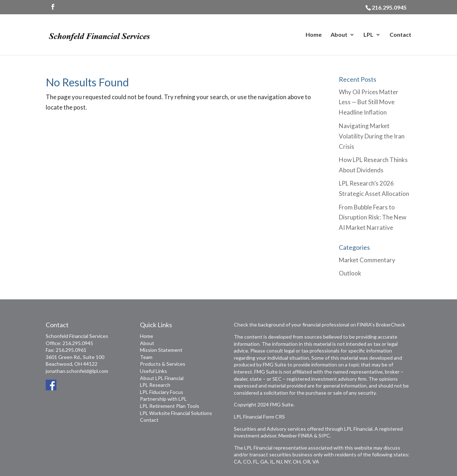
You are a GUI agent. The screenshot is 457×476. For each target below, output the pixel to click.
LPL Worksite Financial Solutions (176, 413)
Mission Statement (161, 350)
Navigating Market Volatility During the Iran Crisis (372, 136)
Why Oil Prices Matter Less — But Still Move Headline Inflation (369, 102)
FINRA (305, 436)
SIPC (324, 436)
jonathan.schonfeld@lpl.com (77, 371)
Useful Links (154, 371)
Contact (400, 35)
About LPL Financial (162, 378)
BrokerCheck (391, 325)
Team (146, 357)
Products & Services (163, 364)
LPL (368, 35)
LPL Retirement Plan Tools (170, 406)
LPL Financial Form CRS (259, 417)
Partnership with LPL (163, 399)
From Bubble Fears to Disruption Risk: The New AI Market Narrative (373, 217)
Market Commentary (367, 260)
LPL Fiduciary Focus (162, 392)
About (339, 35)
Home (314, 35)
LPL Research (155, 385)
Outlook (350, 273)
